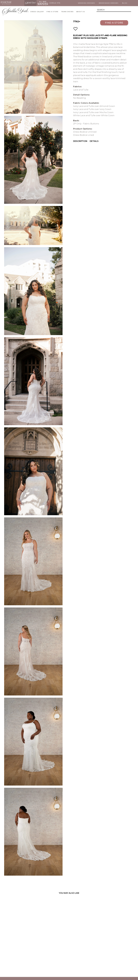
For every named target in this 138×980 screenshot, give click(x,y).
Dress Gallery (37, 12)
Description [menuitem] (80, 141)
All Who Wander (43, 3)
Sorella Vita (55, 3)
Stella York (30, 3)
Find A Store (52, 12)
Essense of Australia (6, 3)
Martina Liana (18, 3)
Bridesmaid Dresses (109, 3)
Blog (125, 3)
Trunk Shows (67, 12)
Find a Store (114, 23)
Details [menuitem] (94, 141)
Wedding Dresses (86, 3)
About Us (81, 12)
